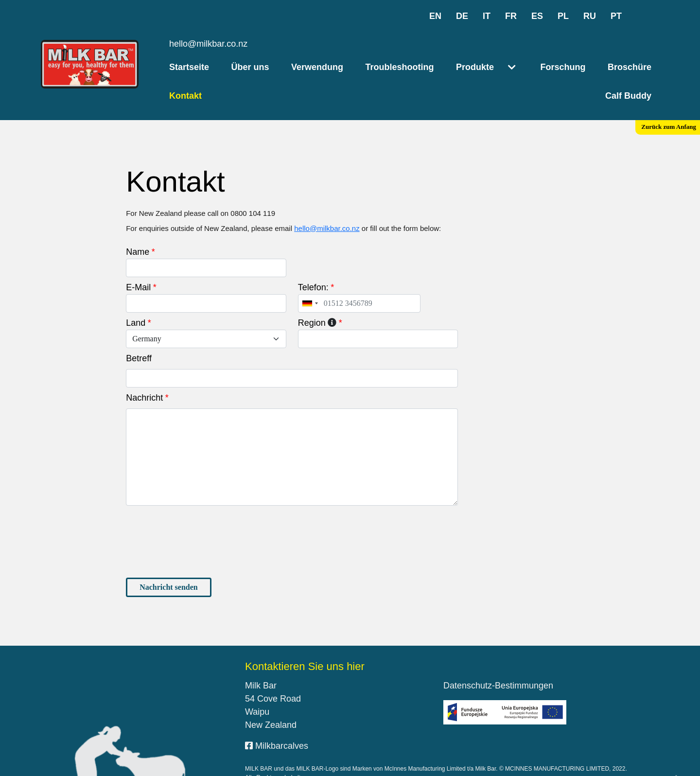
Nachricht (144, 367)
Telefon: (313, 256)
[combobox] (310, 272)
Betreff (139, 327)
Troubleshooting (399, 67)
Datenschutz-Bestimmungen (498, 654)
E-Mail (138, 256)
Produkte (475, 67)
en (435, 16)
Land (136, 292)
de (462, 16)
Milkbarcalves (277, 715)
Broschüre (630, 67)
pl (563, 16)
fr (511, 16)
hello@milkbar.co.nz (208, 44)
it (487, 16)
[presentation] (200, 511)
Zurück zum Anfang (669, 127)
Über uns (250, 67)
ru (590, 16)
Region (312, 292)
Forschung (563, 67)
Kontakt (185, 96)
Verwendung (317, 67)
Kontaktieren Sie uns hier (305, 635)
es (537, 16)
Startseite (189, 67)
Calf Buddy (628, 96)
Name (138, 221)
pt (616, 16)
